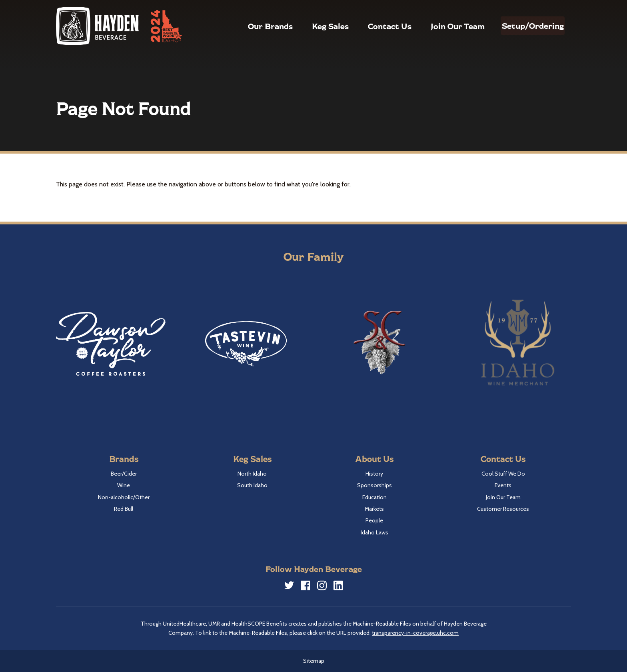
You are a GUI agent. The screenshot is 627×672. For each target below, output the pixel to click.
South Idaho (252, 485)
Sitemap (314, 661)
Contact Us (372, 26)
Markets (374, 509)
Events (503, 485)
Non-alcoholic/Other (124, 497)
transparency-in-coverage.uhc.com (415, 633)
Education (374, 497)
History (374, 474)
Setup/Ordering (524, 26)
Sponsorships (374, 485)
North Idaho (252, 474)
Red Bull (124, 509)
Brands (124, 459)
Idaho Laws (374, 532)
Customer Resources (503, 509)
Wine (124, 485)
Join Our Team (440, 26)
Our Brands (253, 26)
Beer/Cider (124, 474)
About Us (374, 459)
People (374, 520)
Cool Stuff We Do (503, 474)
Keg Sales (313, 26)
